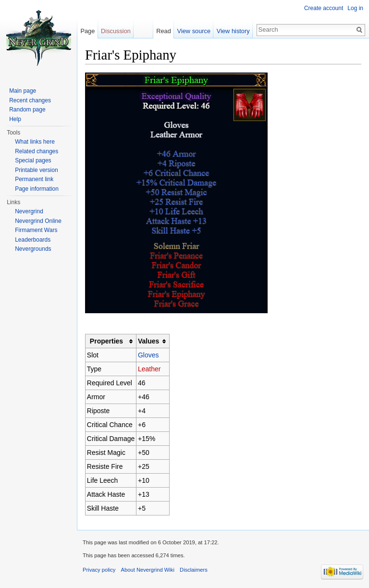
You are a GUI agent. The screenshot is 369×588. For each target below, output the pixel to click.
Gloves (148, 355)
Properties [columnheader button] (106, 341)
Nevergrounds (33, 249)
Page (87, 31)
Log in (355, 8)
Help (15, 119)
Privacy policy (99, 570)
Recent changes (30, 100)
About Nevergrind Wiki (148, 570)
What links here (35, 142)
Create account (324, 8)
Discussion (116, 31)
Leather (149, 369)
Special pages (33, 160)
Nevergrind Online (38, 221)
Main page (23, 91)
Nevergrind (29, 211)
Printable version (36, 170)
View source (194, 31)
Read (164, 31)
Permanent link (34, 179)
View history (233, 31)
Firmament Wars (36, 230)
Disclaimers (194, 570)
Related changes (37, 151)
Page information (37, 189)
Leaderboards (33, 240)
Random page (27, 110)
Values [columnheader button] (148, 341)
